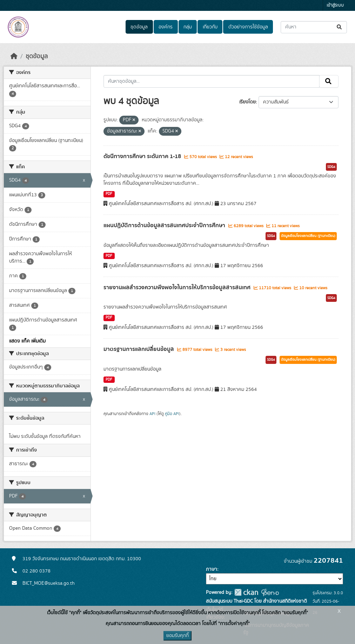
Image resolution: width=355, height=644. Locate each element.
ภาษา (212, 569)
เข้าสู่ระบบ (335, 5)
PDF (109, 194)
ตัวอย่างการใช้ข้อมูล (248, 27)
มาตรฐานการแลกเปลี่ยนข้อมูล (139, 349)
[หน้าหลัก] (14, 56)
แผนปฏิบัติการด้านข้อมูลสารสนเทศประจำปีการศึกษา (165, 225)
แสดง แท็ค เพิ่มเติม (27, 341)
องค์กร (166, 27)
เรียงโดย (247, 102)
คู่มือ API (172, 414)
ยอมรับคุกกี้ (177, 636)
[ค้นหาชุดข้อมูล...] (314, 27)
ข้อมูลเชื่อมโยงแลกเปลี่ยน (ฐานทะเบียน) (308, 236)
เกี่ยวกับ (210, 27)
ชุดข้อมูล (139, 27)
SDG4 (331, 167)
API (152, 414)
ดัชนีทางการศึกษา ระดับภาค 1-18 (143, 156)
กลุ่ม (188, 27)
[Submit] (340, 27)
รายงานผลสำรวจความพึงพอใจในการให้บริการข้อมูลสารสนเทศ (178, 287)
